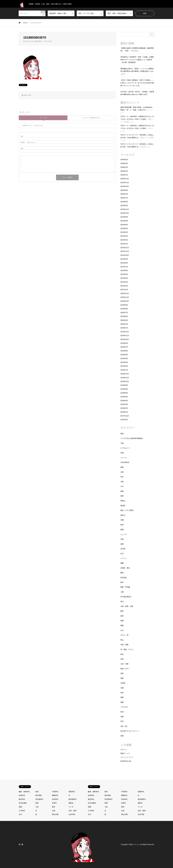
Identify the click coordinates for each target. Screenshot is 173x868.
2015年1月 (124, 420)
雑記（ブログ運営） (128, 510)
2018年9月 (124, 385)
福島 (122, 491)
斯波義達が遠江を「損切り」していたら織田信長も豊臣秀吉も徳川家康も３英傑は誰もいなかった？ (137, 71)
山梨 (122, 539)
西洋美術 (39, 795)
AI (69, 795)
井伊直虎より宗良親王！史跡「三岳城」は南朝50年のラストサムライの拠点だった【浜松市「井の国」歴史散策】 (137, 60)
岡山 (122, 640)
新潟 (122, 525)
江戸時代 (22, 811)
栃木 (122, 582)
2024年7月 (124, 198)
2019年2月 (124, 366)
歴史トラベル (134, 844)
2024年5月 (124, 205)
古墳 (54, 811)
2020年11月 (125, 297)
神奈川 (123, 515)
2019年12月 (125, 332)
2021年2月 (124, 286)
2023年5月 (124, 228)
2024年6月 (124, 202)
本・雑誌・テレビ (127, 649)
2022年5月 (124, 274)
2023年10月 (125, 213)
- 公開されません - (28, 142)
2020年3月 (124, 324)
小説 (37, 807)
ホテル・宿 (124, 635)
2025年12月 (125, 179)
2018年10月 (125, 381)
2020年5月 (124, 316)
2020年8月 (124, 309)
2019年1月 (124, 370)
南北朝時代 (73, 799)
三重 (122, 592)
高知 (122, 673)
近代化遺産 (23, 803)
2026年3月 (124, 167)
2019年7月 (124, 347)
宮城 (122, 453)
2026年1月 (124, 175)
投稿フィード (125, 753)
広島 (122, 659)
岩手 (122, 721)
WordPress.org (126, 761)
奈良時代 (22, 795)
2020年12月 (125, 293)
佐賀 (122, 736)
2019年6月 (124, 351)
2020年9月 (124, 305)
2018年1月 (124, 412)
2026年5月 (124, 160)
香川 (122, 602)
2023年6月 (124, 225)
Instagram (20, 844)
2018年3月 (124, 404)
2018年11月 (125, 378)
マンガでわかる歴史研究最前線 (132, 438)
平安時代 (55, 792)
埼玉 (122, 477)
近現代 (54, 803)
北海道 (123, 683)
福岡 (122, 621)
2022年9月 (124, 259)
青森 (122, 702)
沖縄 (122, 520)
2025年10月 (125, 186)
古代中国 (72, 814)
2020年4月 (124, 320)
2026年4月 (124, 163)
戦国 (20, 807)
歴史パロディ (125, 669)
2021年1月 (124, 290)
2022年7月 (124, 267)
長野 (122, 496)
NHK (122, 712)
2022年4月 (124, 278)
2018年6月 (124, 393)
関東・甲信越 (125, 587)
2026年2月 (124, 171)
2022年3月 (124, 282)
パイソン (124, 558)
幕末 (54, 807)
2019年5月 (124, 355)
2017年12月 (125, 416)
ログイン (124, 750)
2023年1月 (124, 244)
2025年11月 (125, 183)
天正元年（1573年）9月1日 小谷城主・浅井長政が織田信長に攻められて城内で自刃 (137, 93)
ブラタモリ (124, 707)
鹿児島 (123, 506)
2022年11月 (125, 251)
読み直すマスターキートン (130, 731)
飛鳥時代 (55, 795)
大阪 (122, 482)
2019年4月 (124, 358)
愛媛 (122, 563)
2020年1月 (124, 328)
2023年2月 (124, 240)
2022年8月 (124, 263)
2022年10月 (125, 255)
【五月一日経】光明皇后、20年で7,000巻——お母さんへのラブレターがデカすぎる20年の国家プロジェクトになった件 (137, 83)
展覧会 (71, 803)
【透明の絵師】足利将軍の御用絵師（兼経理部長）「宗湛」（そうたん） (137, 49)
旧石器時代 (39, 799)
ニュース (124, 458)
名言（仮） (124, 726)
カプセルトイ (125, 448)
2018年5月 (124, 397)
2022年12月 (125, 248)
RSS (22, 844)
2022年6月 (124, 270)
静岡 (122, 530)
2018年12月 (125, 374)
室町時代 (72, 792)
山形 (122, 472)
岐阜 (122, 611)
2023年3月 (124, 236)
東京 (122, 654)
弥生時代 (55, 799)
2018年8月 (124, 389)
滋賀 (122, 544)
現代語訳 (124, 578)
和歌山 (123, 501)
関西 (122, 626)
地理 (37, 803)
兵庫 (122, 717)
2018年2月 (124, 408)
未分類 (123, 549)
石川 (122, 554)
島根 (122, 697)
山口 (122, 630)
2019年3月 (124, 362)
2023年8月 (124, 221)
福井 (122, 616)
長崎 (122, 678)
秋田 (122, 434)
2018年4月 (124, 401)
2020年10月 (125, 301)
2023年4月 (124, 232)
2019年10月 (125, 339)
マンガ (71, 807)
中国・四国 (124, 645)
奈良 (122, 693)
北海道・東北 (125, 568)
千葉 (122, 443)
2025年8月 (124, 190)
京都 (122, 688)
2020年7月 (124, 313)
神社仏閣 (55, 814)
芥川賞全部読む (126, 597)
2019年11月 (125, 335)
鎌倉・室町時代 (24, 792)
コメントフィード (127, 757)
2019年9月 (124, 343)
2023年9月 (124, 217)
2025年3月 (124, 194)
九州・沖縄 (124, 664)
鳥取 (122, 467)
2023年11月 (125, 209)
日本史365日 (125, 462)
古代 (20, 814)
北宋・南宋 (73, 811)
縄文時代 (22, 799)
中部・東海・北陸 (127, 606)
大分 (122, 486)
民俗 (37, 792)
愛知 (122, 573)
